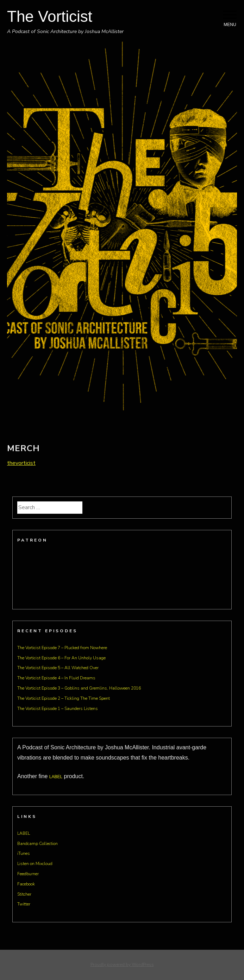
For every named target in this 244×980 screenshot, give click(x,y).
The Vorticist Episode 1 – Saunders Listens (58, 709)
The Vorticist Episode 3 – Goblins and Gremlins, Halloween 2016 (79, 688)
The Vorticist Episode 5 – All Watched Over (58, 668)
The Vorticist (50, 16)
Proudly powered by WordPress (122, 965)
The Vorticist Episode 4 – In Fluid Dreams (56, 678)
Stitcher (24, 894)
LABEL (56, 777)
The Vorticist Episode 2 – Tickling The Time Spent (64, 698)
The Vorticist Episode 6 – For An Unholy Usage (61, 658)
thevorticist (21, 463)
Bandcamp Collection (37, 844)
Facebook (26, 884)
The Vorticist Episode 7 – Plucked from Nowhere (62, 648)
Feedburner (28, 874)
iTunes (24, 853)
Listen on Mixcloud (35, 864)
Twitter (24, 904)
